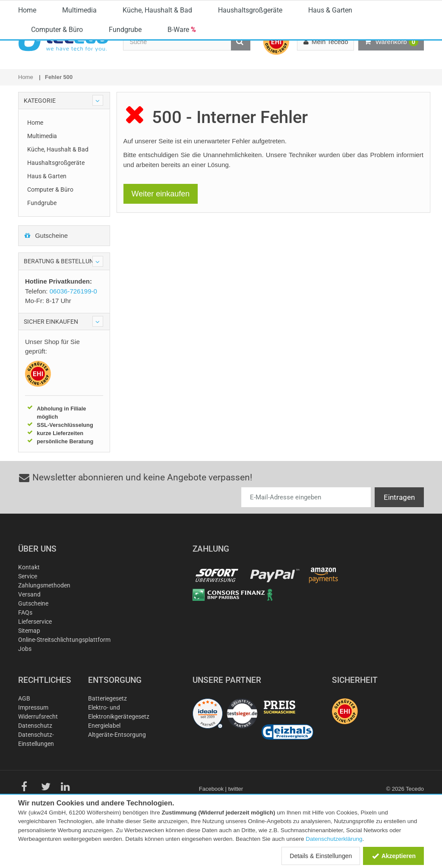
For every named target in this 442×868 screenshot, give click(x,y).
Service (28, 617)
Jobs (25, 689)
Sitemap (29, 671)
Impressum (33, 748)
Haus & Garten (330, 79)
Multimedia (79, 79)
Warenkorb (391, 42)
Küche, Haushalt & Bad (157, 79)
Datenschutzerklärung (334, 839)
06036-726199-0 (225, 6)
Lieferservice (35, 662)
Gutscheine (46, 276)
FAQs (25, 653)
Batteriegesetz (107, 739)
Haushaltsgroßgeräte (250, 79)
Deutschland (395, 8)
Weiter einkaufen (161, 234)
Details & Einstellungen (321, 856)
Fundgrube (125, 99)
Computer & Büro (57, 99)
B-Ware (182, 99)
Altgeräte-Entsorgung (117, 775)
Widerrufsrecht (38, 757)
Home (27, 79)
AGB (24, 739)
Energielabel (104, 766)
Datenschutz (35, 766)
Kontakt (29, 608)
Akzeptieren (393, 856)
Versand (29, 635)
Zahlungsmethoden (44, 626)
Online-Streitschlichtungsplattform (64, 680)
